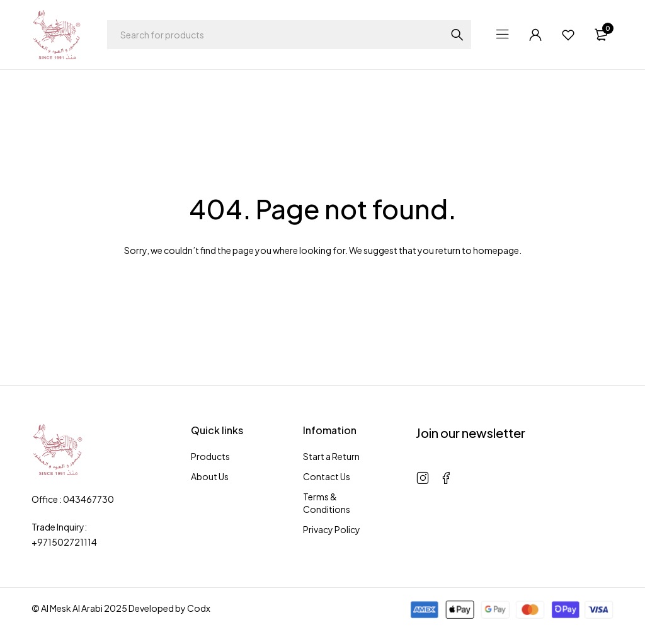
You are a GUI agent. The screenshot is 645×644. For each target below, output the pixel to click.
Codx (199, 608)
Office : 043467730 (73, 499)
